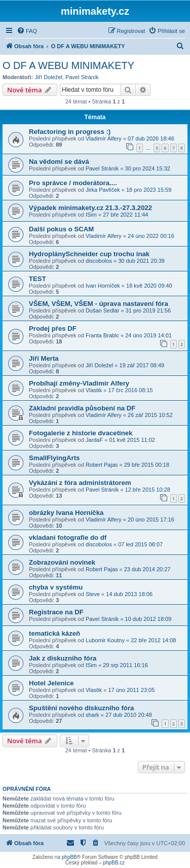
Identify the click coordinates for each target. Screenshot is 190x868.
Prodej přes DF (53, 328)
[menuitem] (27, 31)
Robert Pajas (102, 465)
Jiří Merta (44, 358)
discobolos (99, 261)
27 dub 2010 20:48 (129, 715)
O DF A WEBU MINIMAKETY (68, 65)
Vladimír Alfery (104, 138)
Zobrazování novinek (62, 562)
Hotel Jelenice (51, 683)
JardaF (94, 440)
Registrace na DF (56, 612)
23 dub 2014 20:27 (147, 569)
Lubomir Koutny (105, 640)
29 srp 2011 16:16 (125, 665)
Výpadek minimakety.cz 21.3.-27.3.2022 (90, 208)
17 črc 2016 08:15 (131, 390)
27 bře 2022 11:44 (125, 215)
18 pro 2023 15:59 (149, 190)
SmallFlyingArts (54, 458)
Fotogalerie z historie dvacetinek (81, 433)
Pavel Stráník (82, 77)
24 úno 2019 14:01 (148, 335)
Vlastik (94, 390)
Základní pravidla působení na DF (82, 408)
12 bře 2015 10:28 (148, 490)
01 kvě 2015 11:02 (132, 440)
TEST (37, 279)
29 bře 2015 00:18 (147, 465)
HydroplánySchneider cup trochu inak (89, 254)
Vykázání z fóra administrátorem (80, 483)
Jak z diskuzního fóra (63, 658)
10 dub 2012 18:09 (148, 619)
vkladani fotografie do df (68, 537)
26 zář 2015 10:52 (150, 415)
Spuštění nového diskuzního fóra (81, 708)
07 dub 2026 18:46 (151, 138)
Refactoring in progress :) (70, 132)
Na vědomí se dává (59, 162)
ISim (91, 215)
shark (92, 715)
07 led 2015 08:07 (140, 544)
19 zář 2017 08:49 (142, 365)
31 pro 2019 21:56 (148, 310)
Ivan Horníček (103, 286)
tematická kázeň (54, 633)
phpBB (69, 857)
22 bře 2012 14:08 (153, 640)
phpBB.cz (114, 863)
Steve (93, 594)
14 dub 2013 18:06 (129, 594)
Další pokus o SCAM (61, 229)
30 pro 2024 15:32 (148, 168)
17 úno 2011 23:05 (132, 690)
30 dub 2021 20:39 (141, 261)
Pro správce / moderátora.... (73, 183)
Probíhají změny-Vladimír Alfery (79, 383)
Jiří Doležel (49, 77)
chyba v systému (56, 587)
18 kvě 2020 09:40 (149, 286)
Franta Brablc (102, 335)
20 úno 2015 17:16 (151, 519)
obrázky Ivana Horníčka (66, 513)
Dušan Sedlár (103, 310)
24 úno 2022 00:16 (151, 236)
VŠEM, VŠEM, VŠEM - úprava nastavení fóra (99, 304)
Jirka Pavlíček (103, 190)
